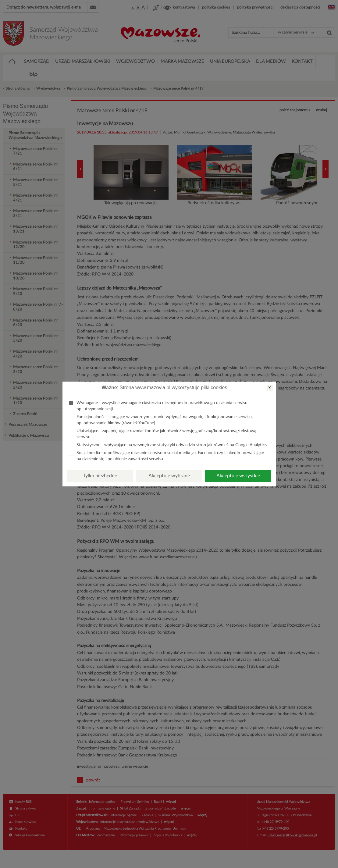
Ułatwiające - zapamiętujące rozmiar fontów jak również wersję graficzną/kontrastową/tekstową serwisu (162, 434)
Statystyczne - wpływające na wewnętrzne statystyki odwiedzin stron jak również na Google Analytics (167, 445)
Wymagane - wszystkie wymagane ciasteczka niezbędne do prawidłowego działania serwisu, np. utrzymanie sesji (158, 406)
